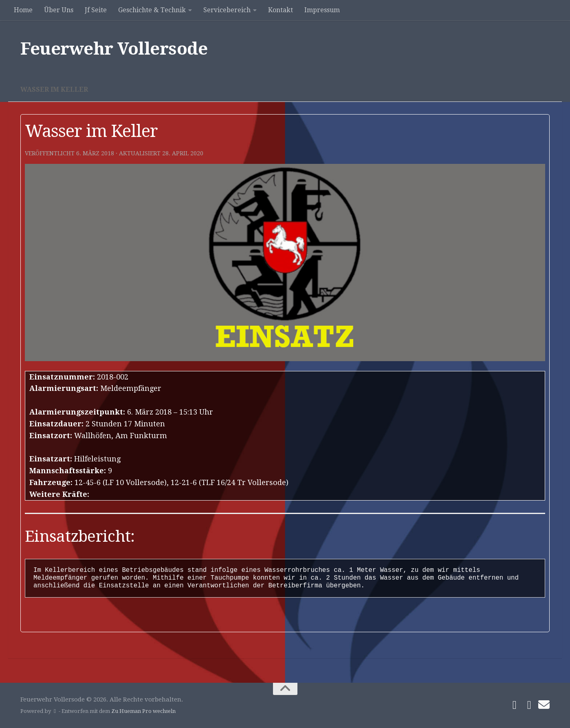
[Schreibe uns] (544, 705)
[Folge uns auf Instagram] (529, 705)
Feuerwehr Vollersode (114, 49)
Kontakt (281, 10)
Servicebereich (227, 10)
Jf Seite (96, 10)
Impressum (322, 10)
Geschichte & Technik (152, 10)
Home (23, 10)
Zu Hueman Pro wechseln (143, 711)
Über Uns (59, 10)
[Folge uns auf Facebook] (515, 705)
